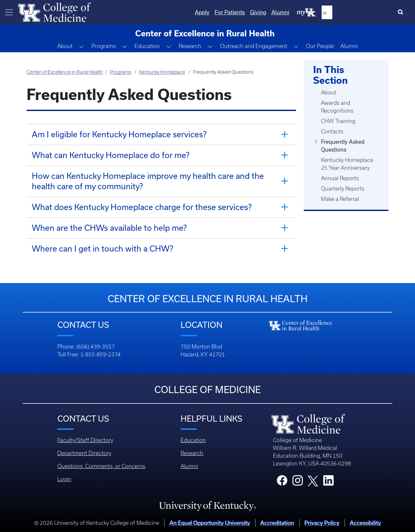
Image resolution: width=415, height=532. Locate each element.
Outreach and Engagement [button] (254, 46)
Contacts (332, 131)
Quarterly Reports (343, 189)
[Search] (402, 12)
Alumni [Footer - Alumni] (189, 466)
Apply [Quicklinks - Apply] (269, 12)
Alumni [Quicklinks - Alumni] (347, 12)
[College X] (313, 480)
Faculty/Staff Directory (85, 440)
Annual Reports (340, 178)
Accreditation (277, 523)
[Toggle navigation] (9, 12)
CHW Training (338, 121)
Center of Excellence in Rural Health (65, 72)
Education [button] (147, 46)
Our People (320, 46)
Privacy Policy (322, 523)
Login (64, 479)
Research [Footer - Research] (192, 453)
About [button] (65, 46)
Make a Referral (340, 199)
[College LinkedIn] (328, 482)
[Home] (54, 12)
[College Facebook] (282, 482)
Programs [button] (104, 46)
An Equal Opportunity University (210, 523)
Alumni (349, 46)
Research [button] (190, 46)
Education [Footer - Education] (193, 440)
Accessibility (365, 523)
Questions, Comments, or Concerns (101, 466)
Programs (121, 72)
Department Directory (84, 453)
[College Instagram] (298, 482)
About (329, 93)
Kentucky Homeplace (162, 72)
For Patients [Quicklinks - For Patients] (297, 12)
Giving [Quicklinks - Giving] (325, 12)
